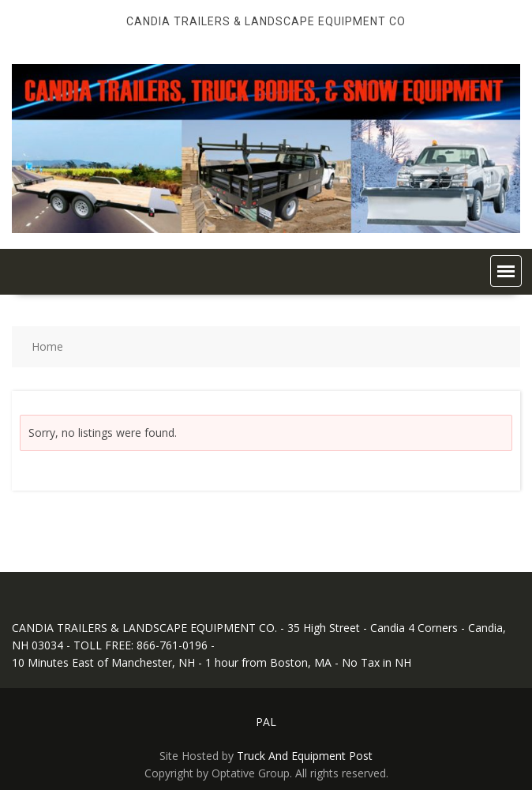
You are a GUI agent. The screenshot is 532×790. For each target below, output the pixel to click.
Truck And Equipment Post (305, 756)
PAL (266, 722)
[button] (506, 271)
